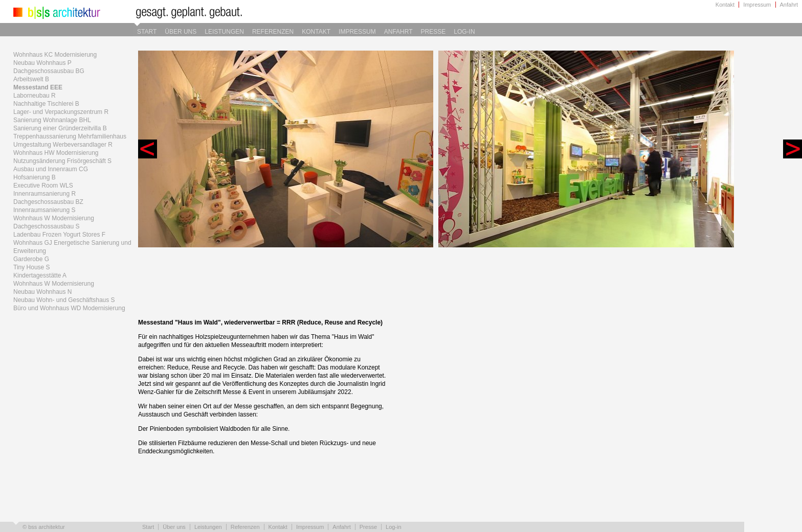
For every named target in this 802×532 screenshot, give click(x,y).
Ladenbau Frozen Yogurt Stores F (59, 235)
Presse (433, 32)
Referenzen (273, 32)
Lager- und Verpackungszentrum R (61, 112)
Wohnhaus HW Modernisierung (56, 153)
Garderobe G (31, 259)
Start (147, 32)
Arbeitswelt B (31, 79)
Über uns (181, 32)
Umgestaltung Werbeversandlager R (63, 145)
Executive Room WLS (43, 186)
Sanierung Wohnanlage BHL (52, 120)
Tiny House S (32, 267)
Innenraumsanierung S (44, 210)
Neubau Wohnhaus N (43, 292)
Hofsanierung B (35, 177)
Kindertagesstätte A (40, 275)
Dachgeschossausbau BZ (48, 202)
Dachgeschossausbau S (46, 226)
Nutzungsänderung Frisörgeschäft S (62, 161)
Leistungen (224, 32)
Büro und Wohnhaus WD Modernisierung (69, 308)
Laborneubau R (35, 96)
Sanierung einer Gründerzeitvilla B (60, 128)
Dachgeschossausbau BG (49, 71)
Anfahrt (789, 5)
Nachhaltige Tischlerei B (46, 104)
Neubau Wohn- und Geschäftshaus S (64, 300)
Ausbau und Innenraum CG (51, 169)
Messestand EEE (38, 87)
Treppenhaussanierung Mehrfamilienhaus (70, 136)
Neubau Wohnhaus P (42, 63)
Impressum (757, 5)
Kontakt (725, 5)
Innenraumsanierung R (44, 194)
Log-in (464, 32)
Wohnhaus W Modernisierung (54, 218)
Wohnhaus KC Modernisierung (55, 55)
